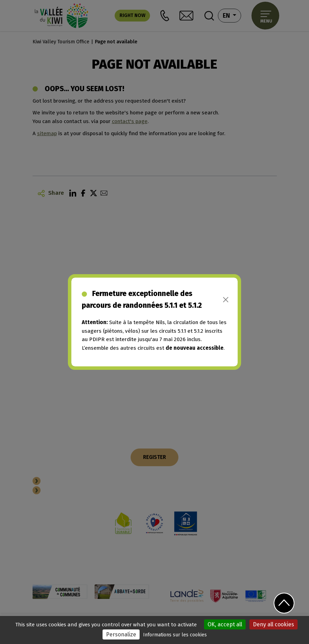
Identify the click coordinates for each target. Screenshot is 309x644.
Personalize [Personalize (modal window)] (121, 634)
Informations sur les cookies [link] (175, 635)
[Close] (226, 300)
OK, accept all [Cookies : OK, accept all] (225, 624)
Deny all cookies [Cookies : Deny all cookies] (273, 624)
